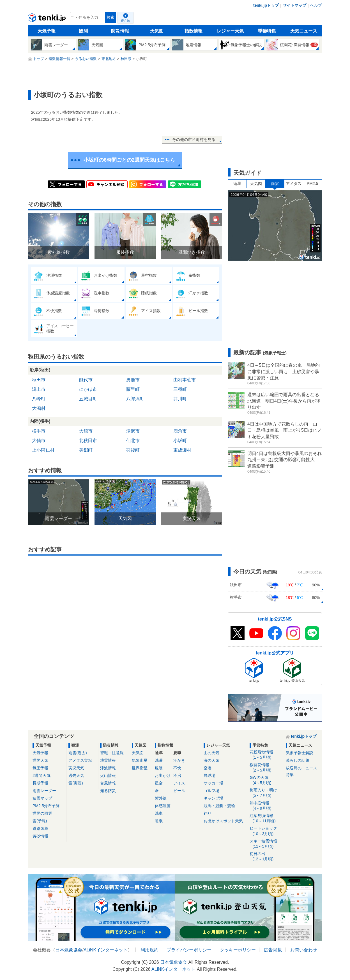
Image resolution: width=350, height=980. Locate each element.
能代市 (86, 380)
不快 (177, 768)
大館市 (86, 431)
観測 (83, 31)
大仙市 (39, 441)
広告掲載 (273, 950)
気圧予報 (40, 768)
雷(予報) (40, 821)
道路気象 (40, 828)
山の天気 (211, 753)
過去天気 (76, 775)
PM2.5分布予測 (46, 806)
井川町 (180, 399)
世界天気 (40, 760)
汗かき (179, 760)
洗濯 (159, 760)
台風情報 (108, 783)
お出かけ (163, 775)
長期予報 (40, 783)
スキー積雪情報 (266, 844)
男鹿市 (133, 380)
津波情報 (108, 768)
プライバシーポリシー (189, 950)
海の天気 (211, 760)
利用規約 (149, 950)
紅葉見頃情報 (266, 818)
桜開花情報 (266, 768)
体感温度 (163, 806)
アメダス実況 (80, 760)
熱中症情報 (266, 806)
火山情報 (108, 775)
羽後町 (133, 450)
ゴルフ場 (211, 791)
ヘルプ (316, 5)
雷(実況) (76, 783)
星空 (159, 783)
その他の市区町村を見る (194, 140)
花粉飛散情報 (266, 755)
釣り (208, 813)
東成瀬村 (182, 450)
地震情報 (108, 760)
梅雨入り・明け (266, 793)
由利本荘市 (185, 380)
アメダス (294, 184)
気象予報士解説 (300, 753)
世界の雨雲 (42, 813)
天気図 (157, 31)
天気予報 (47, 31)
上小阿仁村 (43, 450)
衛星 (237, 184)
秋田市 (39, 380)
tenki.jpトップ (266, 5)
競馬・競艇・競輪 (219, 806)
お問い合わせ (304, 950)
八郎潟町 (135, 399)
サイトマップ (294, 5)
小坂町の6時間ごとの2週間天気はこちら (129, 160)
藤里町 (133, 389)
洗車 (159, 813)
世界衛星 (140, 768)
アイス (179, 783)
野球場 (209, 775)
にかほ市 (88, 389)
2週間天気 (42, 775)
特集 (290, 775)
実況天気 (76, 768)
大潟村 (39, 408)
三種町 (180, 389)
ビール (179, 791)
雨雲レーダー (44, 791)
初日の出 (266, 857)
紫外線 (161, 798)
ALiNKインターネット (106, 950)
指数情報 (194, 31)
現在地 (126, 21)
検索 (110, 18)
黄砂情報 (40, 836)
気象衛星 (140, 760)
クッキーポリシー (238, 950)
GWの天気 (266, 780)
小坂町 (180, 441)
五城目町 (88, 399)
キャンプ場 (213, 798)
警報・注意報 (112, 753)
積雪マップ (42, 798)
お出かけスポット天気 (223, 821)
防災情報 (120, 31)
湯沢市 (133, 431)
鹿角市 (180, 431)
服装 (159, 768)
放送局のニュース (301, 768)
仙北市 (133, 441)
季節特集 (267, 31)
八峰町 (39, 399)
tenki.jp (48, 19)
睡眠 (159, 821)
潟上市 (39, 389)
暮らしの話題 (298, 760)
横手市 (39, 431)
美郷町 (86, 450)
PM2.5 (312, 184)
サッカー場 (213, 783)
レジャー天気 (230, 31)
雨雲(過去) (78, 753)
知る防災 (108, 791)
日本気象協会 (69, 950)
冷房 (177, 775)
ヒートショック (266, 831)
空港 (208, 768)
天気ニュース (304, 31)
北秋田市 (88, 441)
